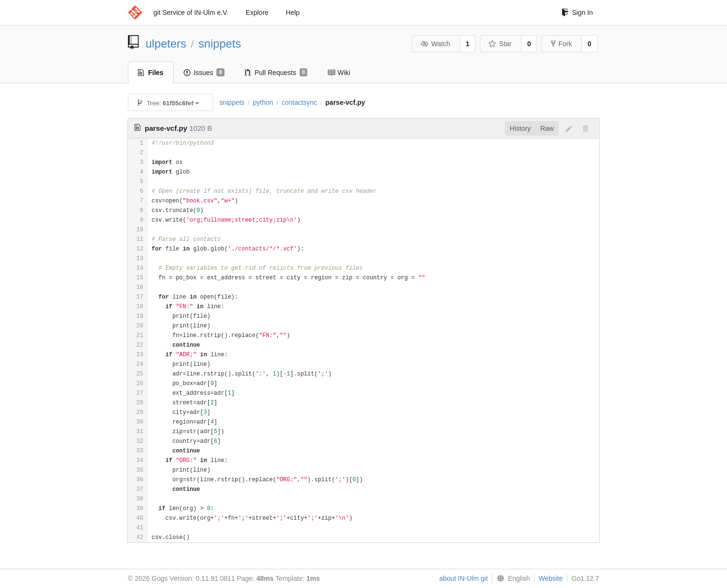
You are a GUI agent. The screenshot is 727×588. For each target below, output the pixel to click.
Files (151, 73)
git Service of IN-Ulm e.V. (191, 13)
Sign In (577, 13)
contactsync (299, 102)
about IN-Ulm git (463, 578)
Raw (547, 128)
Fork (561, 44)
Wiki (339, 73)
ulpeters (166, 44)
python (263, 102)
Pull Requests (276, 73)
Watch (435, 44)
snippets (220, 44)
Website (551, 578)
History (520, 128)
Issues (204, 73)
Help (293, 13)
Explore (257, 13)
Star (500, 44)
